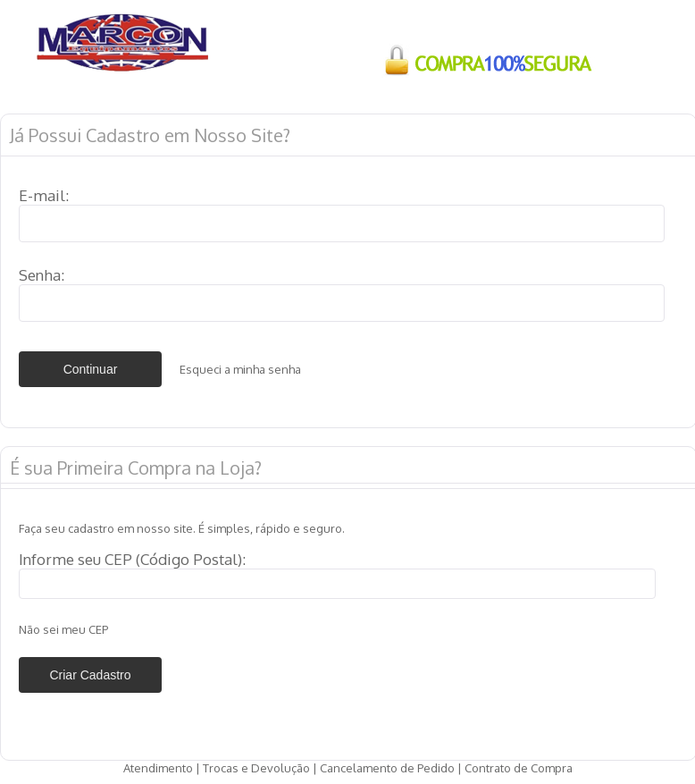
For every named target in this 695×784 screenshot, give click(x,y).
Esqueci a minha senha (240, 369)
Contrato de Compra (519, 768)
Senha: (42, 275)
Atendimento (158, 768)
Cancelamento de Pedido (387, 768)
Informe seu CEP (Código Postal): (132, 559)
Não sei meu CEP (63, 629)
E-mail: (44, 195)
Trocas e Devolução (256, 768)
